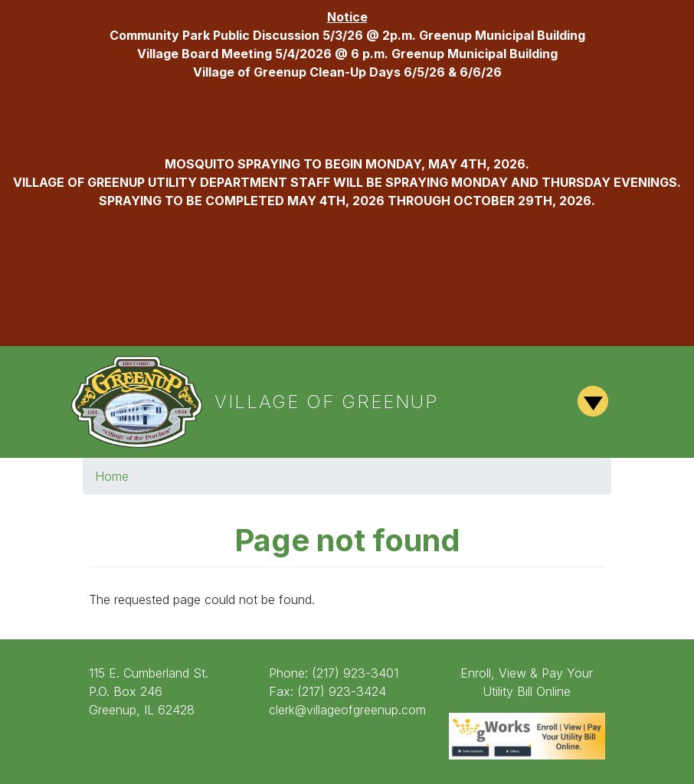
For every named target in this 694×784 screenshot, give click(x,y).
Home (112, 476)
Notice (347, 17)
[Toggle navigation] (593, 402)
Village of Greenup (327, 402)
